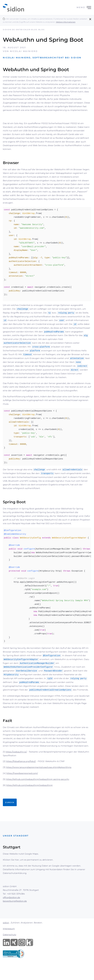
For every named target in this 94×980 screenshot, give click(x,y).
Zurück (10, 813)
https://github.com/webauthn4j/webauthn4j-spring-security (38, 790)
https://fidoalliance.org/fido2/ (21, 772)
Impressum (9, 940)
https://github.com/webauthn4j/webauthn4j (29, 796)
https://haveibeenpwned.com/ (22, 784)
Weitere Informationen (66, 22)
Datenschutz (9, 946)
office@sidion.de (11, 908)
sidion (6, 934)
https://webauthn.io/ (16, 763)
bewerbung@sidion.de (15, 912)
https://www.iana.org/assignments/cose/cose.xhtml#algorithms (39, 778)
